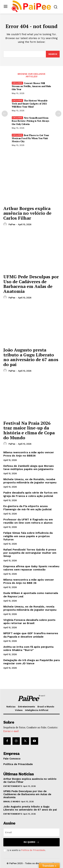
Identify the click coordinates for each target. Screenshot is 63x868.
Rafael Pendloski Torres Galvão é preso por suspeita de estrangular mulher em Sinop (30, 553)
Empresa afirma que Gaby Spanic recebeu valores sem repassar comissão (31, 568)
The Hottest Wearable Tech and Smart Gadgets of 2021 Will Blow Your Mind (30, 104)
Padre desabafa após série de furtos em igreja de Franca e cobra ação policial (30, 494)
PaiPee (12, 224)
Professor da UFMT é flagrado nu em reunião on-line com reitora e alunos (28, 521)
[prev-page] (5, 114)
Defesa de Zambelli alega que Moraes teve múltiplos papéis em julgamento (29, 467)
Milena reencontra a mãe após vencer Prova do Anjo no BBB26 (29, 454)
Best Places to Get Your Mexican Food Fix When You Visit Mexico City (30, 138)
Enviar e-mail (11, 731)
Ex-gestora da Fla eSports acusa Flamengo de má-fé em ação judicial (27, 508)
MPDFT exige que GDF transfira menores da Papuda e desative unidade (31, 635)
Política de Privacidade (33, 850)
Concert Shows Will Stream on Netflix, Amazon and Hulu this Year (31, 86)
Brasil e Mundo (12, 802)
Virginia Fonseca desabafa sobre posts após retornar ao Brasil (29, 621)
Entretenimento (13, 786)
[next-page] (58, 114)
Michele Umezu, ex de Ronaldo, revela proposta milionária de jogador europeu (30, 608)
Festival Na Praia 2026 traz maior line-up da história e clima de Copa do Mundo (29, 430)
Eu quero (32, 842)
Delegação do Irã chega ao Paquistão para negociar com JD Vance (32, 662)
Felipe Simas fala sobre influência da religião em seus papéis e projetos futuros (28, 536)
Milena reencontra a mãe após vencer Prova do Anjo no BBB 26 (29, 581)
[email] (32, 832)
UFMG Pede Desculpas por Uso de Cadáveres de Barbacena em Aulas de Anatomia (31, 284)
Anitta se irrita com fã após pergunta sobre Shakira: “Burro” (28, 648)
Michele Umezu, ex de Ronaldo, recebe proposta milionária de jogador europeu (30, 481)
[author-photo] (6, 224)
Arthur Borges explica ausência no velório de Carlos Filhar (27, 213)
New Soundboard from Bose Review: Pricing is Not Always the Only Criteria (30, 121)
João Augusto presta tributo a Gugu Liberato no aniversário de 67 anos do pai (31, 357)
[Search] (53, 54)
